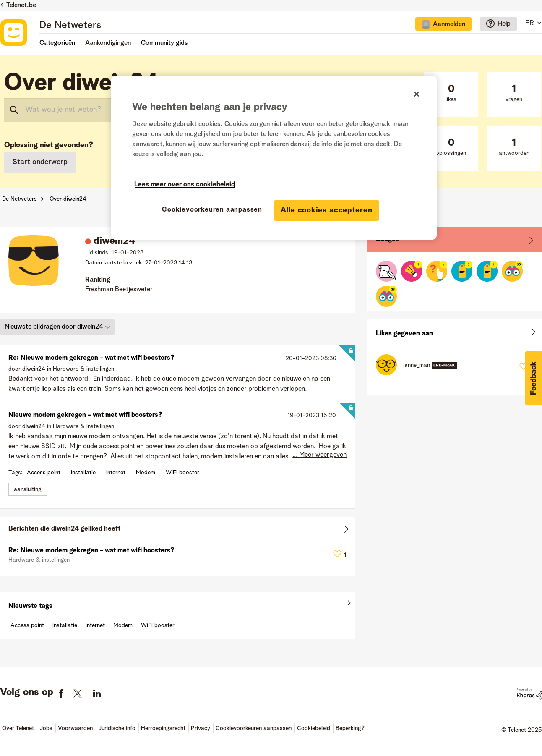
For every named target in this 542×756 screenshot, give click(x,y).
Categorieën (57, 43)
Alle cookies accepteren (327, 210)
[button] (534, 378)
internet (116, 473)
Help (504, 24)
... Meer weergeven (319, 455)
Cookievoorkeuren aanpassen (254, 728)
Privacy (201, 728)
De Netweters (70, 26)
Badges (387, 239)
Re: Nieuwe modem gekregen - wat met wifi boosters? (91, 358)
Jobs (46, 728)
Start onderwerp (40, 162)
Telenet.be (21, 5)
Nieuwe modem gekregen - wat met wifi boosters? (85, 415)
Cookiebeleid (314, 728)
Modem (146, 473)
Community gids (164, 43)
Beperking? (350, 728)
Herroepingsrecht (163, 728)
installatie (83, 473)
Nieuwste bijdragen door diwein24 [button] (54, 327)
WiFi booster (182, 473)
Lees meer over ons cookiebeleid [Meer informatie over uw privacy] (185, 185)
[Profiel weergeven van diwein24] (34, 369)
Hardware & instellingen (83, 369)
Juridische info (117, 728)
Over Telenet (18, 728)
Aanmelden (449, 24)
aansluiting (28, 489)
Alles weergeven (177, 531)
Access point (44, 473)
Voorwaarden (75, 728)
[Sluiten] (417, 94)
